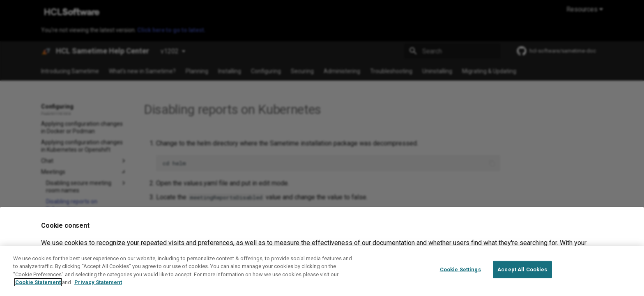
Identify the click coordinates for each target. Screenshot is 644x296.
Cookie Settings (460, 278)
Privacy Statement (98, 290)
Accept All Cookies (522, 278)
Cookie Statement (38, 290)
